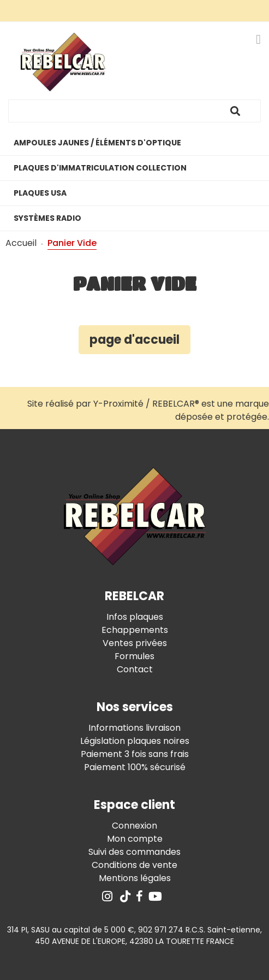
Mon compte (135, 839)
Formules (134, 656)
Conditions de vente (134, 865)
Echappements (135, 630)
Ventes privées (135, 643)
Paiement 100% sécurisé (135, 767)
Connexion (134, 826)
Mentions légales (135, 878)
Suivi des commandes (134, 852)
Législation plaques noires (135, 741)
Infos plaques (135, 617)
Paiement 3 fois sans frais (135, 754)
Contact (135, 669)
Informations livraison (134, 728)
